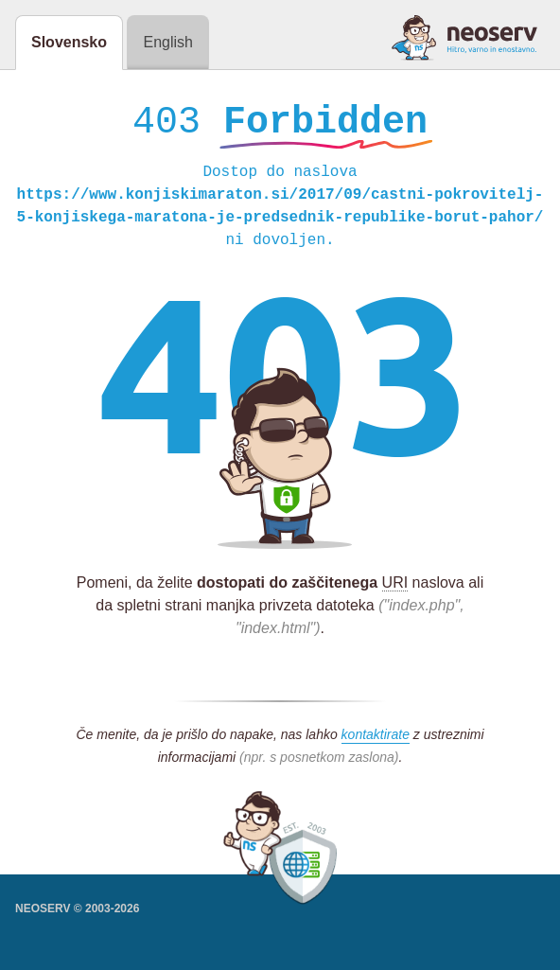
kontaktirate (376, 739)
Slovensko (69, 42)
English (167, 42)
